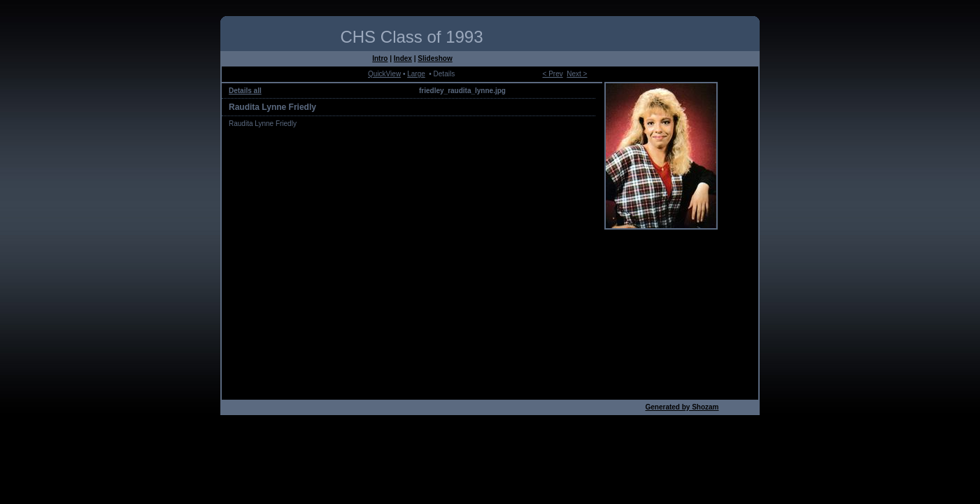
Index (403, 58)
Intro (380, 58)
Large (416, 74)
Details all (245, 91)
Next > (577, 74)
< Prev (553, 74)
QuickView (384, 74)
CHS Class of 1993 (411, 37)
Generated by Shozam (682, 407)
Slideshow (435, 58)
